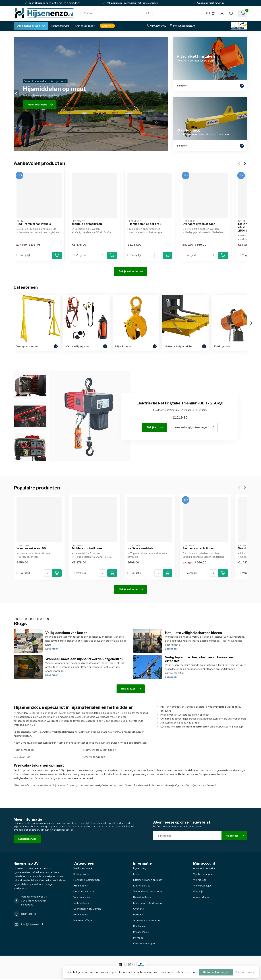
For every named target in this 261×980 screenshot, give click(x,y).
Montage (138, 938)
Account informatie (204, 868)
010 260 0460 (158, 26)
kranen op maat (83, 778)
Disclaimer (139, 926)
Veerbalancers (82, 897)
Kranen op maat (85, 26)
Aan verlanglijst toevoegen (194, 427)
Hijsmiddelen (81, 886)
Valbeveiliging (81, 903)
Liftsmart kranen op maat (148, 880)
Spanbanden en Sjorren (87, 909)
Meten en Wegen (83, 920)
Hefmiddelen (81, 915)
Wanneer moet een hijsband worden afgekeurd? (84, 659)
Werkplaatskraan (83, 868)
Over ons (138, 909)
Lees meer (52, 649)
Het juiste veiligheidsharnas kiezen (193, 633)
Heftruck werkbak (140, 548)
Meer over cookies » (245, 972)
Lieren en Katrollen (84, 891)
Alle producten (202, 897)
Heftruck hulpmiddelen (87, 880)
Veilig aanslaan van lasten (66, 633)
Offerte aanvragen (94, 757)
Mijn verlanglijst (202, 886)
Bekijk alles (131, 689)
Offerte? (107, 26)
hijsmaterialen (22, 736)
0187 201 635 (29, 914)
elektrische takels (89, 732)
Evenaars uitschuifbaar (199, 224)
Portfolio (138, 915)
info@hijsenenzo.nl (184, 26)
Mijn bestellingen (203, 874)
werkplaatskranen (63, 732)
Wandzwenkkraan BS (31, 548)
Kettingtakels (81, 874)
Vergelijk (25, 255)
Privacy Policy (141, 932)
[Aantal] (47, 255)
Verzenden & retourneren (148, 891)
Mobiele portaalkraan (87, 224)
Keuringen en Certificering (148, 903)
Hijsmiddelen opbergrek (144, 224)
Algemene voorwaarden (147, 920)
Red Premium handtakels (34, 224)
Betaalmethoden (143, 897)
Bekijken (155, 427)
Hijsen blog (140, 868)
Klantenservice (60, 26)
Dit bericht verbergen (216, 972)
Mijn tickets (199, 880)
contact (81, 743)
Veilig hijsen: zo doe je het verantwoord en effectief (199, 659)
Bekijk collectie (131, 271)
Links (136, 874)
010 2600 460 (22, 757)
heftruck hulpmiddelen (127, 732)
